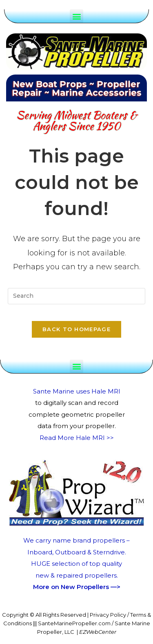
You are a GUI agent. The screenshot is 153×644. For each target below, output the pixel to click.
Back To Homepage (76, 329)
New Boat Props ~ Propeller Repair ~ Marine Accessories (77, 88)
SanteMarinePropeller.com (74, 623)
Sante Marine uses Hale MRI (77, 391)
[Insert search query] (77, 296)
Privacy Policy (108, 615)
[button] (76, 16)
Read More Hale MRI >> (77, 438)
